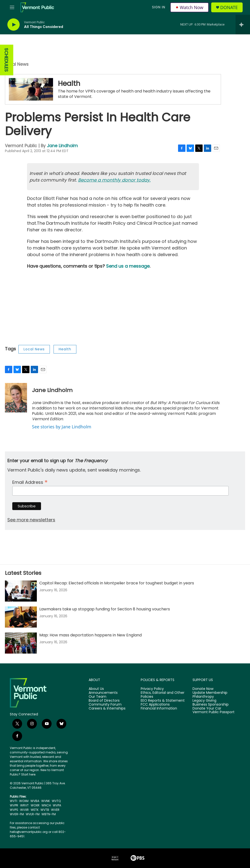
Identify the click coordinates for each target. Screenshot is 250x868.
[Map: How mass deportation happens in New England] (21, 643)
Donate (229, 7)
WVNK (46, 801)
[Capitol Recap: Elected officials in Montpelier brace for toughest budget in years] (21, 591)
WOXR (35, 805)
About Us (96, 689)
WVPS (14, 810)
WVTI (14, 801)
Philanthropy (203, 697)
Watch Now (189, 7)
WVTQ (56, 801)
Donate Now (203, 689)
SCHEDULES (6, 60)
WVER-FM (17, 814)
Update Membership (210, 693)
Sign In (159, 7)
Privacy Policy (152, 689)
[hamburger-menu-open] (12, 7)
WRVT (24, 805)
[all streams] (243, 25)
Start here (28, 774)
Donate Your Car (207, 709)
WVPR (14, 805)
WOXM (24, 801)
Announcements (103, 693)
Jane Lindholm (62, 146)
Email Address (30, 482)
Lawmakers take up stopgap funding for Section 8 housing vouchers (105, 609)
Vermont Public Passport (214, 712)
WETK (35, 810)
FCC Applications (155, 705)
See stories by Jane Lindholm (62, 427)
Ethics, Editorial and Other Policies (163, 695)
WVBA (35, 801)
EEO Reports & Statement (163, 701)
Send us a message (128, 266)
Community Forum (105, 705)
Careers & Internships (107, 709)
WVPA (57, 805)
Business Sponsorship (211, 705)
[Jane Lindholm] (16, 398)
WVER (55, 810)
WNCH (46, 805)
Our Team (97, 697)
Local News (17, 64)
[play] (14, 25)
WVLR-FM (33, 814)
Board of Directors (104, 701)
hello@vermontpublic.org (29, 832)
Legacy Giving (204, 701)
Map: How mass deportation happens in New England (90, 635)
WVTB (45, 810)
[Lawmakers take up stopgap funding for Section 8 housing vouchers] (21, 617)
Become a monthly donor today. (114, 180)
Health (69, 84)
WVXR (24, 810)
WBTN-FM (49, 814)
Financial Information (159, 709)
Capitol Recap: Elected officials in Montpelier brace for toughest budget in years (117, 583)
